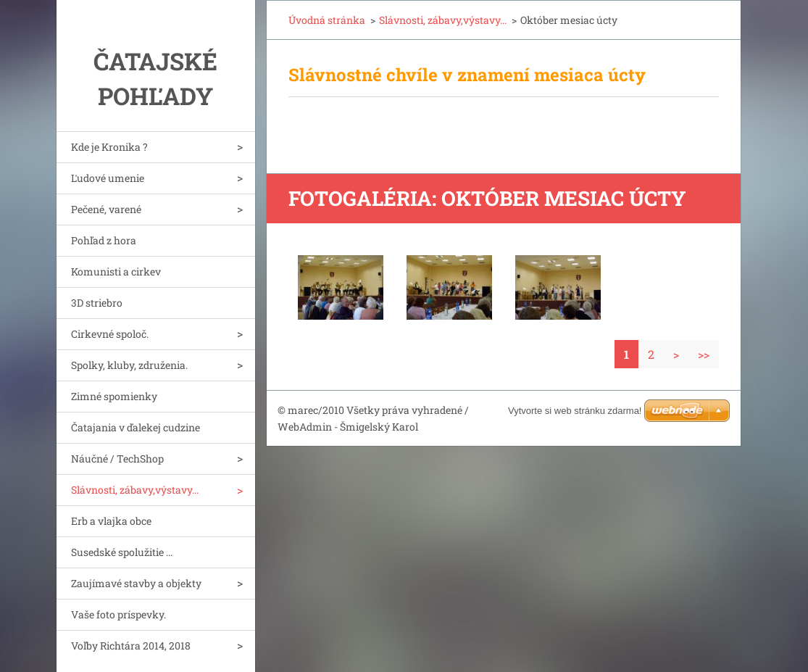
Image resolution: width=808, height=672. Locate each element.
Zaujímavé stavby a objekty (136, 583)
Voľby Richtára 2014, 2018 (131, 646)
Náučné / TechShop (117, 459)
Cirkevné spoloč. (110, 334)
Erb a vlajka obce (111, 521)
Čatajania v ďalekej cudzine (136, 427)
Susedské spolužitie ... (122, 552)
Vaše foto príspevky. (118, 614)
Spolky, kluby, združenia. (129, 365)
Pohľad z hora (104, 240)
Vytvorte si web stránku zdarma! (575, 411)
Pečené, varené (106, 209)
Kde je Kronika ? (109, 147)
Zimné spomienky (114, 396)
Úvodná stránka (327, 20)
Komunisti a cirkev (116, 271)
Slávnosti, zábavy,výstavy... (135, 490)
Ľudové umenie (108, 178)
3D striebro (97, 303)
